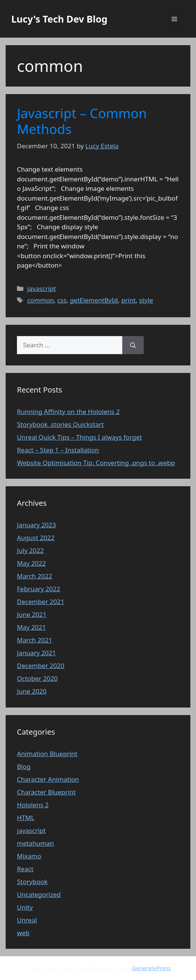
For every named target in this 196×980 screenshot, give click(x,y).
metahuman (35, 843)
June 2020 (32, 691)
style (146, 300)
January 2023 (36, 525)
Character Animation (48, 779)
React (25, 869)
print (128, 300)
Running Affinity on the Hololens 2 (68, 412)
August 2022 (36, 538)
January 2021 (36, 653)
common (40, 300)
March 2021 (35, 640)
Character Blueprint (46, 792)
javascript (41, 288)
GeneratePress (151, 968)
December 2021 (41, 602)
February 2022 (39, 589)
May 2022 (31, 563)
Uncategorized (39, 894)
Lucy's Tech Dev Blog (59, 19)
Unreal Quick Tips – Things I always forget (79, 437)
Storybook (32, 882)
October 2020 (37, 678)
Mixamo (29, 856)
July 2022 (30, 550)
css (62, 300)
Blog (24, 766)
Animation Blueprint (47, 754)
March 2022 (35, 576)
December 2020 (41, 666)
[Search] (133, 345)
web (23, 933)
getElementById (94, 300)
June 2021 (32, 614)
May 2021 (31, 627)
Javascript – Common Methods (82, 121)
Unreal (27, 920)
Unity (25, 907)
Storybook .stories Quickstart (60, 424)
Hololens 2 (33, 805)
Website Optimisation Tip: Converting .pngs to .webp (96, 463)
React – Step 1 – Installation (58, 450)
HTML (26, 818)
